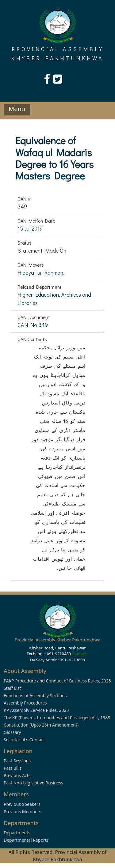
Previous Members (22, 812)
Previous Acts (17, 775)
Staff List (12, 688)
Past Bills (13, 768)
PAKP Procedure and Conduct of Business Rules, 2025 (57, 681)
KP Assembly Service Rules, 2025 (36, 710)
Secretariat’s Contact (24, 740)
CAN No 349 (33, 325)
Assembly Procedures (25, 703)
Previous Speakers (22, 804)
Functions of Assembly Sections (35, 695)
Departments (17, 833)
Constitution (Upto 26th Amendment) (41, 725)
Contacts (80, 654)
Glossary (12, 732)
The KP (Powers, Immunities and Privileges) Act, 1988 (57, 718)
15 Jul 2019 (30, 228)
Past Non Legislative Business (33, 783)
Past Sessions (17, 761)
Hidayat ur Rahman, (41, 272)
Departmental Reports (26, 840)
